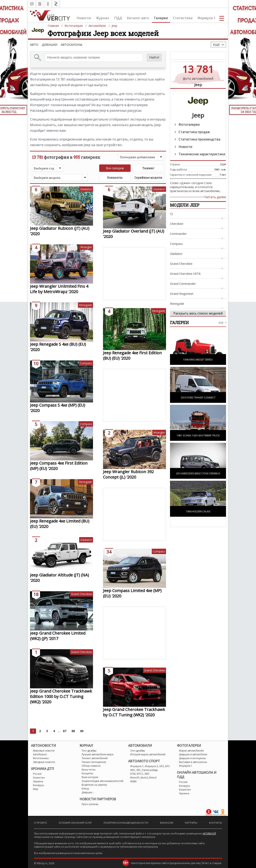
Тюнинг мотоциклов (94, 762)
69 (82, 731)
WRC (133, 770)
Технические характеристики (202, 154)
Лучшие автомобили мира (97, 754)
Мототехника (41, 758)
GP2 (161, 766)
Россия (37, 774)
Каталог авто (138, 18)
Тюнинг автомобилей (95, 758)
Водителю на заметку (94, 785)
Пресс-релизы (90, 804)
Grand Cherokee (81, 594)
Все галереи (115, 168)
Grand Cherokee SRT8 (185, 274)
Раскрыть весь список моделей (198, 313)
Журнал (103, 18)
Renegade (85, 305)
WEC (147, 774)
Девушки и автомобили (193, 754)
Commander (178, 234)
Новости (84, 18)
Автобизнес (40, 754)
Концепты (115, 178)
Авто (34, 45)
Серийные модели (148, 178)
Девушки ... (88, 792)
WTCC (140, 774)
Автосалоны (71, 45)
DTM (133, 774)
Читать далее (215, 197)
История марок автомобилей (148, 754)
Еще (216, 45)
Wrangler (86, 247)
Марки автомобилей (191, 751)
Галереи (161, 18)
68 (73, 731)
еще (221, 323)
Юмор (85, 789)
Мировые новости (44, 751)
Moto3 (153, 778)
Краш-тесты (88, 770)
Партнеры (191, 823)
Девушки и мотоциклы (192, 758)
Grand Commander (183, 284)
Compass (86, 363)
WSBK (133, 781)
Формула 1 (207, 18)
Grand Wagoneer (182, 294)
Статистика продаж (194, 132)
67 (65, 731)
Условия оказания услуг (75, 823)
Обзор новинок (91, 766)
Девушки (49, 45)
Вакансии (167, 823)
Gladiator (86, 189)
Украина (38, 781)
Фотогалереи (189, 124)
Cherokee (177, 224)
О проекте (40, 823)
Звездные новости (44, 762)
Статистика (183, 18)
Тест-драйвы (89, 751)
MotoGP (135, 778)
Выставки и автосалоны (193, 762)
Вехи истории (90, 777)
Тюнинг (148, 168)
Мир (36, 789)
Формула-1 (137, 766)
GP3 (167, 766)
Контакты (215, 823)
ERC (139, 770)
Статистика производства (199, 139)
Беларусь (39, 785)
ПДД (118, 18)
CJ (171, 214)
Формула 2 (151, 766)
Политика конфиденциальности (126, 823)
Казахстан (39, 778)
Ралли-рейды (150, 770)
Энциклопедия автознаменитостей (102, 781)
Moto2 (144, 778)
